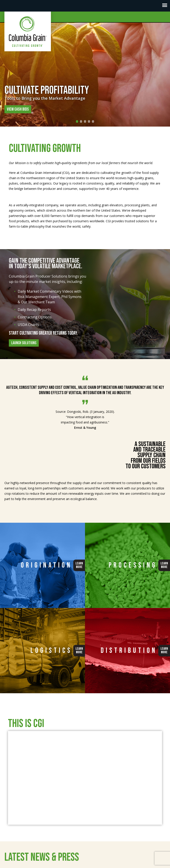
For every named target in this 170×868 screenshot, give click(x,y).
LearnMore (79, 565)
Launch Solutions (24, 343)
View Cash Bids (18, 109)
